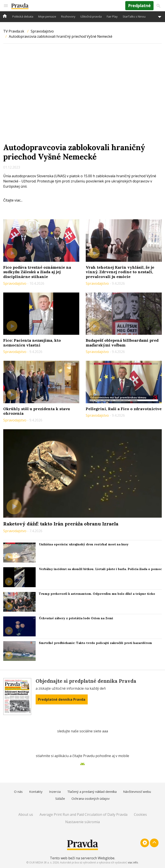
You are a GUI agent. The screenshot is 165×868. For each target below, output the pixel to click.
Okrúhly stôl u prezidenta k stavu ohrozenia (37, 411)
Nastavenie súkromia (82, 822)
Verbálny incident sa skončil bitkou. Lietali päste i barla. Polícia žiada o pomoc (100, 569)
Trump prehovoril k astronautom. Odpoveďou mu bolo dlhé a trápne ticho (97, 594)
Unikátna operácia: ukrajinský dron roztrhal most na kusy (84, 544)
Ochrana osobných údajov (91, 798)
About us (26, 814)
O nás (18, 792)
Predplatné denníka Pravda (62, 699)
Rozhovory (68, 16)
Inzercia (55, 792)
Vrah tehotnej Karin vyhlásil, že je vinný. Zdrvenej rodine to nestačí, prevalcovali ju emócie (120, 272)
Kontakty (36, 792)
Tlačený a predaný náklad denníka (92, 792)
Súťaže (60, 798)
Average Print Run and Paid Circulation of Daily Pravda (83, 814)
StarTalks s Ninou (134, 16)
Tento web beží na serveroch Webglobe (82, 858)
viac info (133, 862)
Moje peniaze (47, 16)
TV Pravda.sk (14, 31)
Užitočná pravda (91, 16)
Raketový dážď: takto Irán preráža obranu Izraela (61, 524)
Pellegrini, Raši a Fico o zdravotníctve (124, 409)
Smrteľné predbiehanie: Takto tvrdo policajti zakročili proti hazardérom (95, 643)
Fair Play (112, 16)
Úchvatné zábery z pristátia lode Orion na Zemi (76, 618)
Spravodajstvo (42, 31)
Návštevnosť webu (137, 792)
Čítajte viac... (13, 200)
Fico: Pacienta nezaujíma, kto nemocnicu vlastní (32, 343)
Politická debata (23, 16)
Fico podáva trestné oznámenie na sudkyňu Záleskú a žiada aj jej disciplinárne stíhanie (37, 272)
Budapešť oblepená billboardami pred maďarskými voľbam (122, 343)
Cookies (140, 814)
